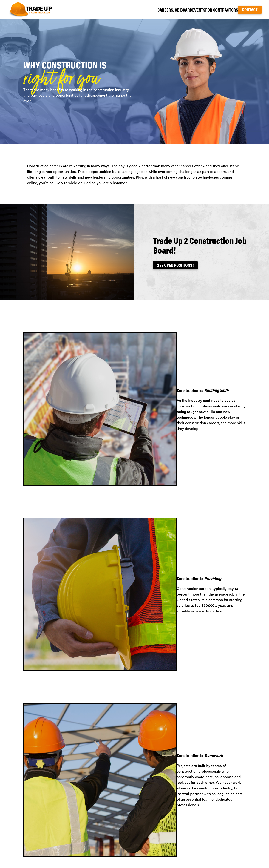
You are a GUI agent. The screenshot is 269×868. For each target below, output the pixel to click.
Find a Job (192, 828)
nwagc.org (251, 839)
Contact (250, 9)
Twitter (254, 828)
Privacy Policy (196, 845)
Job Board (165, 10)
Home (189, 816)
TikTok (255, 816)
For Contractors (215, 10)
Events (187, 10)
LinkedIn (253, 833)
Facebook (252, 822)
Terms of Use (195, 850)
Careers (141, 10)
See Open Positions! (175, 265)
